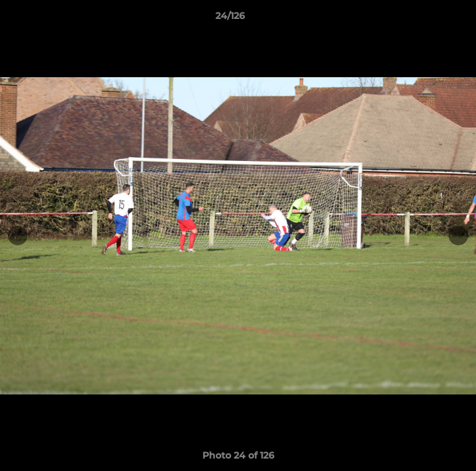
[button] (429, 19)
